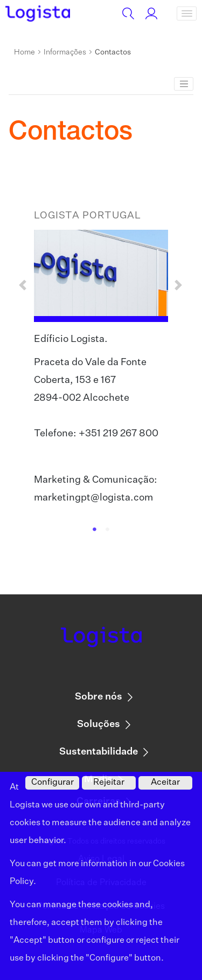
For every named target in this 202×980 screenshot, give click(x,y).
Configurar (53, 783)
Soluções (99, 724)
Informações (65, 52)
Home (25, 52)
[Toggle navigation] (187, 13)
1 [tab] (95, 530)
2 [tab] (108, 530)
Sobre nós (99, 697)
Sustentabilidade (99, 752)
